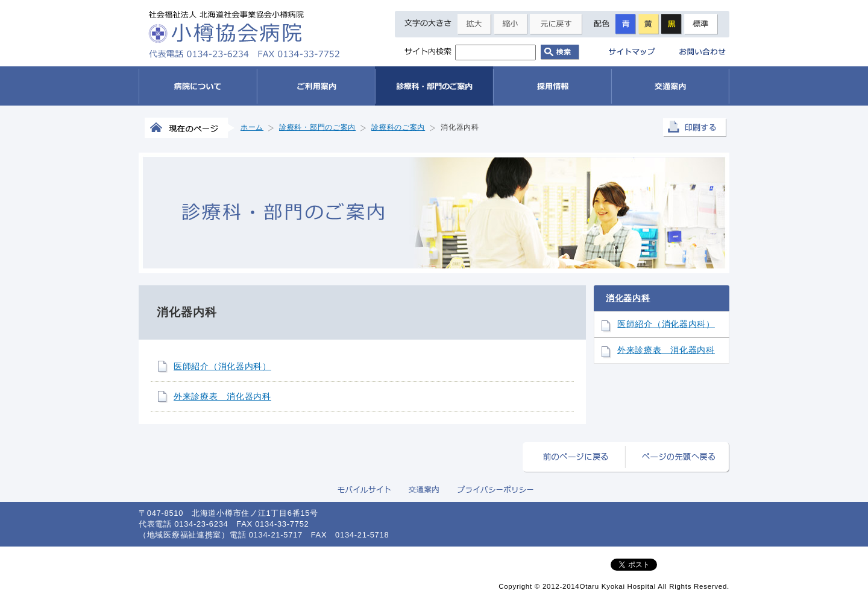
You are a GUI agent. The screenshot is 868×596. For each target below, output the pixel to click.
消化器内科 (628, 298)
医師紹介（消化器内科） (222, 366)
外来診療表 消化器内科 (222, 396)
